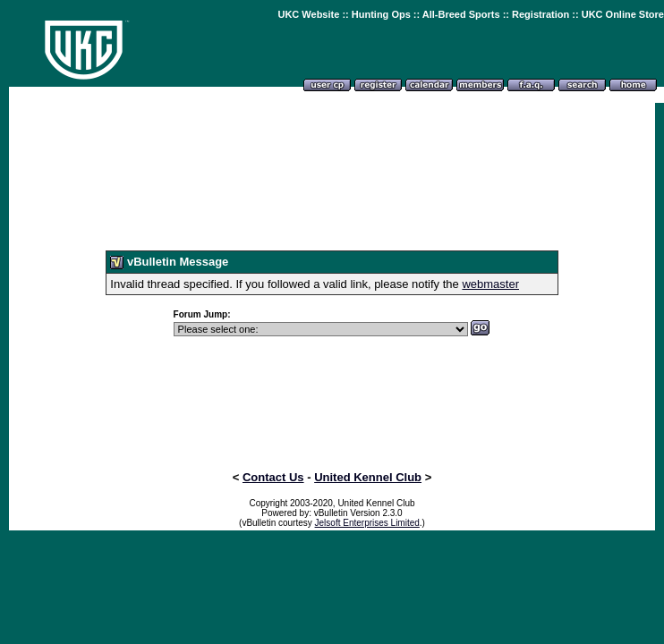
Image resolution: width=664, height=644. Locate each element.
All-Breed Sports (461, 14)
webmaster (490, 284)
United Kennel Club (368, 477)
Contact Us (273, 477)
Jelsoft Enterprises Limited (367, 523)
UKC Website (308, 14)
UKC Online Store (623, 14)
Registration (541, 14)
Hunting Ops (381, 14)
